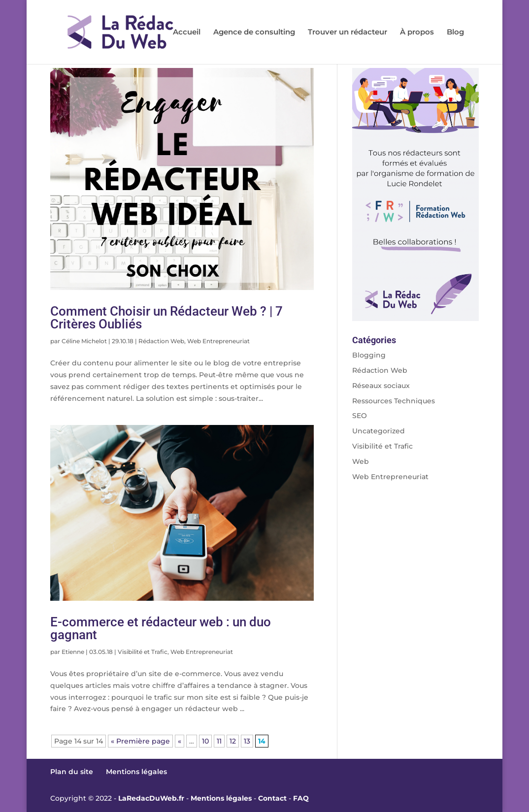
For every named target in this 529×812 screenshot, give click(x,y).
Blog (455, 32)
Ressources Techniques (394, 401)
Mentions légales (136, 772)
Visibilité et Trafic (143, 652)
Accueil (187, 32)
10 (205, 741)
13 (247, 741)
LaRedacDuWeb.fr (151, 798)
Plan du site (72, 772)
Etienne (73, 652)
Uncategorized (379, 431)
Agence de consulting (254, 32)
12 (233, 741)
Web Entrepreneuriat (218, 341)
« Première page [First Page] (140, 741)
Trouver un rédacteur (347, 32)
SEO (360, 416)
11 (219, 741)
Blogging (369, 355)
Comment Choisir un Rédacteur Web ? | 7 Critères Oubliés (166, 318)
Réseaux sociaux (381, 386)
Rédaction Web (161, 341)
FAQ (301, 798)
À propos (417, 32)
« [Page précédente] (180, 741)
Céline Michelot (84, 341)
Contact (272, 798)
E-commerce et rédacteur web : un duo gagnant (161, 628)
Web (361, 461)
